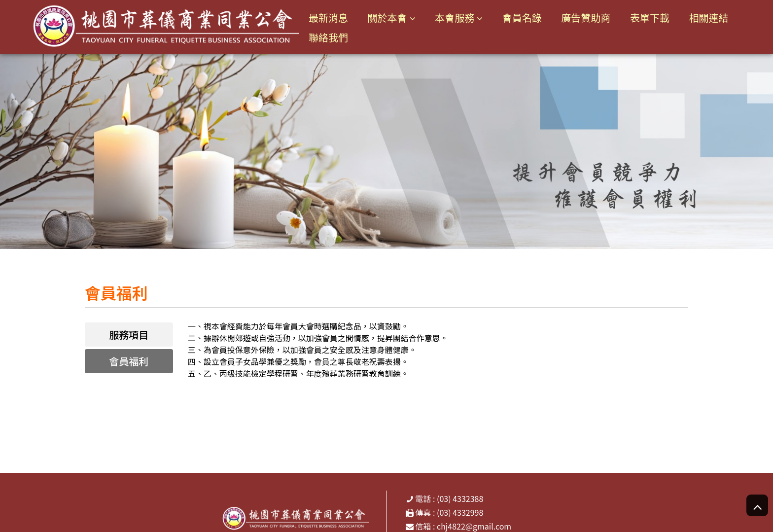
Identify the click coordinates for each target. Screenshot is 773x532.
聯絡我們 (328, 37)
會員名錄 (522, 18)
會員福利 (129, 361)
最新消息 (328, 18)
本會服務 (455, 18)
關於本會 (387, 18)
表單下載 (650, 18)
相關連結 (709, 18)
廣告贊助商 (586, 18)
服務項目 (129, 335)
